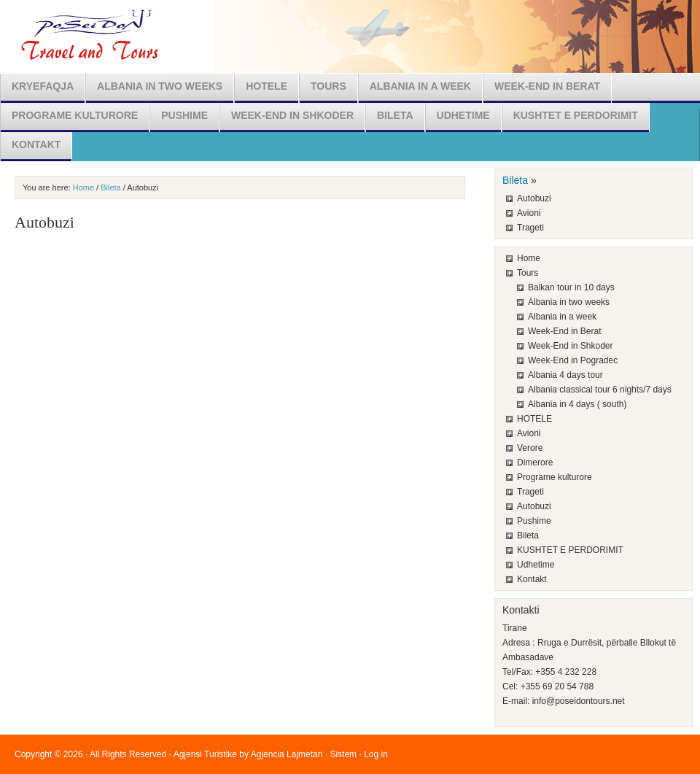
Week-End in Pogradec (573, 360)
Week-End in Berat (547, 86)
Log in (376, 754)
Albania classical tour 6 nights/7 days (600, 390)
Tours (328, 86)
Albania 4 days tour (565, 375)
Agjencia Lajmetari (287, 754)
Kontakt (36, 144)
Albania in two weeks (160, 86)
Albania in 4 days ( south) (577, 404)
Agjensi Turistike (205, 754)
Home (83, 187)
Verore (530, 448)
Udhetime (463, 115)
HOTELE (267, 86)
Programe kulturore (75, 115)
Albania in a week (420, 86)
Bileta (395, 115)
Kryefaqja (43, 86)
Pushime (184, 115)
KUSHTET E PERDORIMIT (576, 115)
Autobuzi (534, 198)
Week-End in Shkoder (292, 115)
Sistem (343, 754)
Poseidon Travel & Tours (350, 36)
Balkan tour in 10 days (571, 287)
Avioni (529, 213)
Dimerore (535, 463)
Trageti (530, 228)
